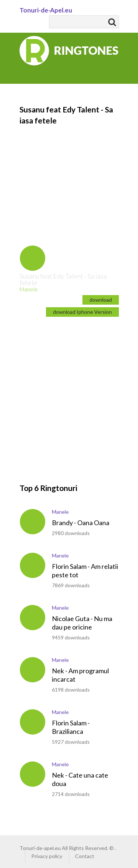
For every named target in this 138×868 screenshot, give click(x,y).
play (33, 258)
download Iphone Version (82, 312)
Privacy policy (47, 856)
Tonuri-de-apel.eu (40, 848)
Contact (85, 856)
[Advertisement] (69, 174)
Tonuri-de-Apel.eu (46, 10)
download (101, 300)
